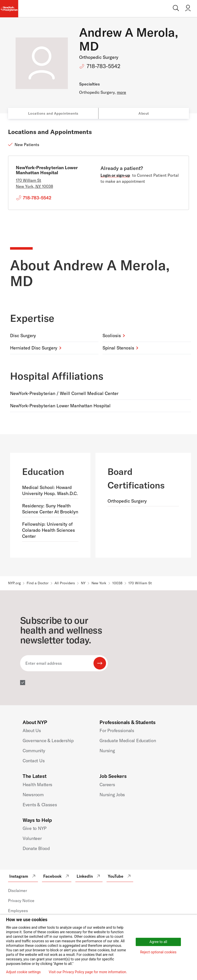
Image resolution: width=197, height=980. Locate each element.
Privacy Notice (21, 901)
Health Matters (37, 785)
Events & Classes (40, 805)
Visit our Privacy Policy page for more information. (88, 972)
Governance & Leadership (48, 741)
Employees (18, 911)
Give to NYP (35, 828)
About (144, 113)
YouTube (120, 876)
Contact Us (34, 761)
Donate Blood (36, 848)
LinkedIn (89, 876)
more (121, 92)
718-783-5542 (104, 66)
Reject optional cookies (158, 952)
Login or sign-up (115, 175)
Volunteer (32, 838)
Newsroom (33, 795)
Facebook (57, 876)
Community (34, 751)
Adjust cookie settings (23, 972)
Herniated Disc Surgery (34, 348)
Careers (107, 785)
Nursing (107, 751)
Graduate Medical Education (128, 741)
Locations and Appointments (53, 113)
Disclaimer (18, 890)
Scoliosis (112, 336)
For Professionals (117, 730)
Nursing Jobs (112, 795)
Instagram (23, 876)
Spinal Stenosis (118, 348)
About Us (32, 730)
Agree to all (158, 942)
